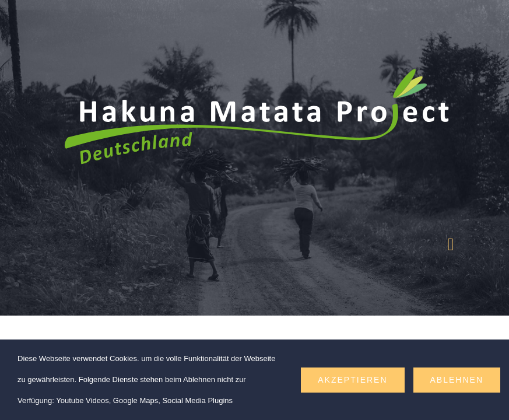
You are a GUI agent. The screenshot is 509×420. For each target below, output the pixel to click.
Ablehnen (457, 380)
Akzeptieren (352, 380)
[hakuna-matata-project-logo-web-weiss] (254, 60)
